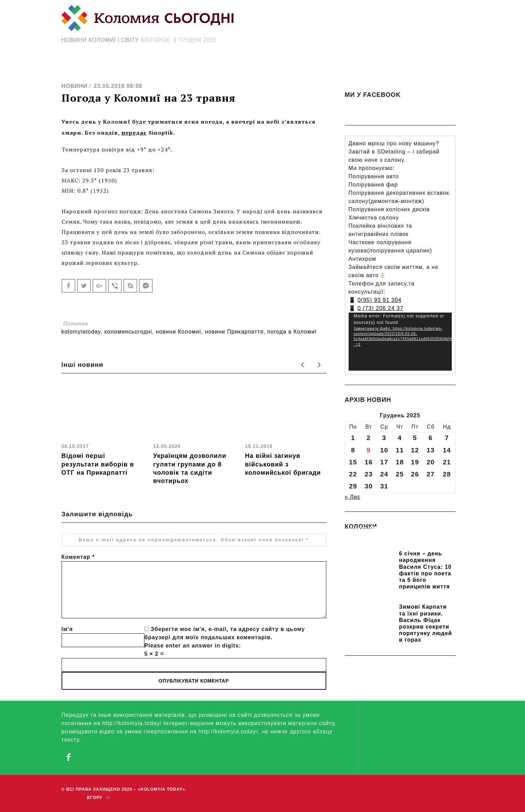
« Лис (353, 497)
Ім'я (67, 629)
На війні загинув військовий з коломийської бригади (283, 464)
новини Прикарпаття (234, 332)
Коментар (78, 557)
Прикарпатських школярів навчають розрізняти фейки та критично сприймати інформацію (396, 538)
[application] (400, 342)
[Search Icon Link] (324, 67)
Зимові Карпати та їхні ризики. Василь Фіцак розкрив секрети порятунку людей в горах (426, 623)
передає (134, 133)
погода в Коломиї (292, 332)
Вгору (99, 797)
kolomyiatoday (81, 332)
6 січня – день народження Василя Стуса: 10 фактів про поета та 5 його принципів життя (425, 570)
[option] (102, 430)
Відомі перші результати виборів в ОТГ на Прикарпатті (98, 464)
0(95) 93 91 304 (380, 300)
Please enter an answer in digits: (193, 646)
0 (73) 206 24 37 (380, 308)
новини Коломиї (178, 332)
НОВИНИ (75, 86)
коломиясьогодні (128, 332)
